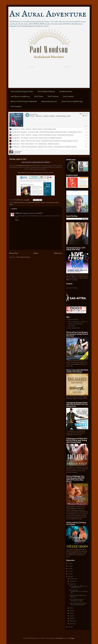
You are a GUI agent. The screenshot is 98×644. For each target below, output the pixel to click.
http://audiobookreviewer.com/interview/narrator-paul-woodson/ (36, 173)
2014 (70, 627)
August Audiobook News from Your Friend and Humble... (78, 604)
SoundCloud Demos (66, 92)
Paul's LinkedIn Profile (74, 328)
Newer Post (14, 253)
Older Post (58, 253)
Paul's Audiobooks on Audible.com (78, 322)
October (72, 581)
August (72, 584)
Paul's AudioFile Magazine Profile (22, 92)
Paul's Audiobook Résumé (46, 92)
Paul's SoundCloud (73, 320)
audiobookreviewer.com (20, 203)
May (71, 613)
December (73, 579)
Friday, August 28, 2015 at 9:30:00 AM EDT (31, 213)
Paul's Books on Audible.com (20, 97)
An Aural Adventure (48, 14)
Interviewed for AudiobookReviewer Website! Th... (79, 592)
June (71, 611)
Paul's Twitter (39, 97)
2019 (70, 566)
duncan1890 (59, 638)
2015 (69, 577)
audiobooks (31, 203)
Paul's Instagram (16, 107)
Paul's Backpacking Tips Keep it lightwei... (78, 596)
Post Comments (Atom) (23, 257)
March (72, 618)
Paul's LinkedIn (68, 97)
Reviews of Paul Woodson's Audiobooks (24, 102)
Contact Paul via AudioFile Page (72, 102)
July (71, 608)
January (72, 624)
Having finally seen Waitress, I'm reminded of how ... (78, 587)
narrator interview (51, 203)
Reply (17, 220)
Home (36, 253)
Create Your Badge (72, 288)
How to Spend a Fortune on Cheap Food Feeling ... (77, 600)
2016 (70, 574)
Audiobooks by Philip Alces (75, 324)
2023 (70, 563)
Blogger (72, 638)
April (71, 616)
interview (38, 203)
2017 (70, 571)
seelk (17, 213)
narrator (43, 203)
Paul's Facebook (53, 97)
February (72, 621)
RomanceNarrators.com (49, 102)
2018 (70, 569)
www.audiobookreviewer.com (24, 166)
